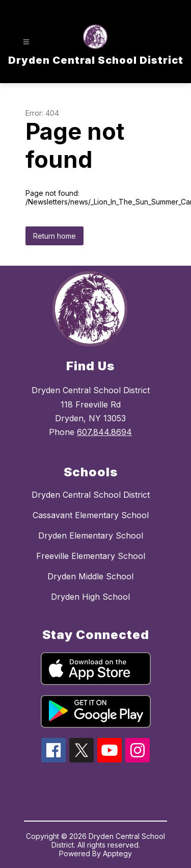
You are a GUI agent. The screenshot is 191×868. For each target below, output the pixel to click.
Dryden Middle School (90, 576)
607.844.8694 (104, 432)
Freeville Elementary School (91, 556)
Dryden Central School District (91, 495)
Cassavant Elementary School (91, 515)
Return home (54, 236)
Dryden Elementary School (91, 535)
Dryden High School (90, 597)
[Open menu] (26, 42)
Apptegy (117, 853)
